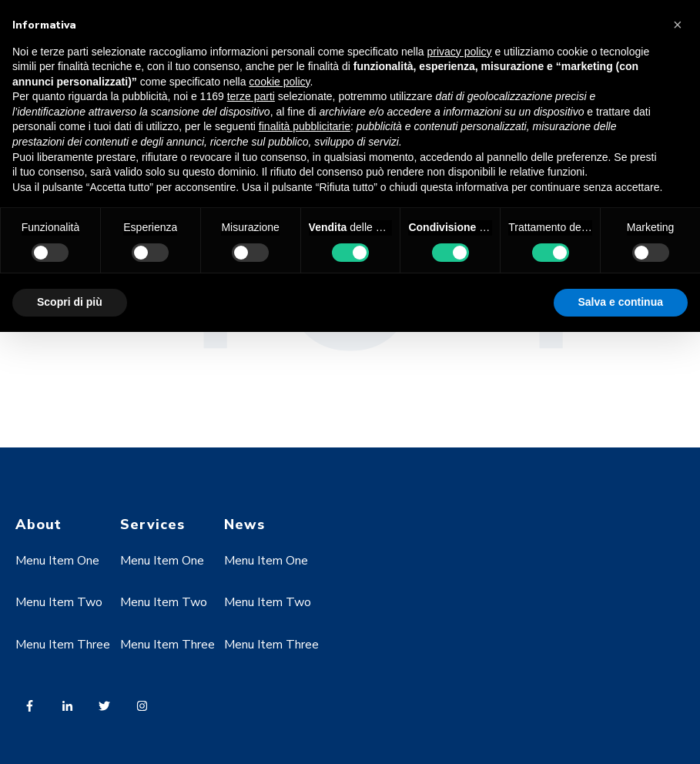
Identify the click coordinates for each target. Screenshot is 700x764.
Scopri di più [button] (70, 302)
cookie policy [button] (279, 82)
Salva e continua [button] (621, 302)
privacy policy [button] (460, 52)
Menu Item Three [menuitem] (63, 645)
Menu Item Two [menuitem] (59, 602)
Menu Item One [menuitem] (57, 561)
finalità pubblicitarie (305, 126)
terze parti (251, 96)
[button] (680, 25)
